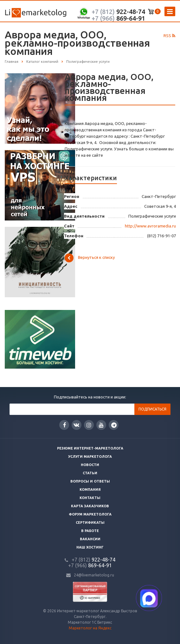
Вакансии (90, 539)
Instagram (89, 425)
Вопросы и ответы (90, 481)
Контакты (90, 498)
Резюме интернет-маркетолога (90, 448)
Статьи (90, 473)
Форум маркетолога (90, 514)
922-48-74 (118, 12)
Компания (90, 490)
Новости (90, 465)
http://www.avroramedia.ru (150, 226)
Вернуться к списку (90, 258)
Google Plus (114, 425)
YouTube (101, 425)
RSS (169, 36)
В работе (90, 531)
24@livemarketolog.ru (94, 575)
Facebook (65, 425)
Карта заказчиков (90, 506)
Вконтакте (76, 425)
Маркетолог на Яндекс (90, 628)
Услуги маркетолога (90, 457)
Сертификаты (90, 522)
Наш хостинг (90, 547)
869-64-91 (118, 18)
